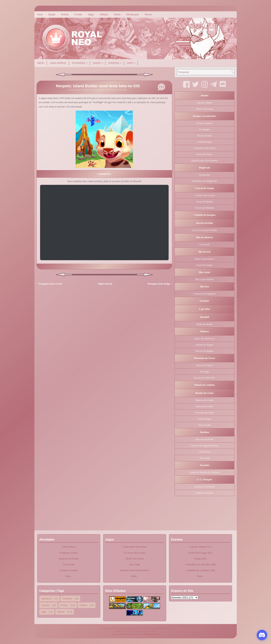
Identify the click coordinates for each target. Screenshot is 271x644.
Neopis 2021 (201, 559)
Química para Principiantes (205, 160)
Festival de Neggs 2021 (200, 553)
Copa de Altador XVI (201, 547)
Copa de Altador (204, 103)
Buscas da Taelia (204, 365)
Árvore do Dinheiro (204, 208)
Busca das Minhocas (204, 338)
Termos (148, 15)
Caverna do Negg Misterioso (205, 446)
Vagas (91, 15)
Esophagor (205, 129)
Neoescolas (204, 175)
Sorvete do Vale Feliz (204, 378)
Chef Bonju (204, 452)
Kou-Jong (204, 458)
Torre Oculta (205, 425)
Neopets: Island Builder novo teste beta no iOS (98, 86)
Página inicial (105, 284)
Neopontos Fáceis (69, 553)
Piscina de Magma (204, 351)
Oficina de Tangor (204, 345)
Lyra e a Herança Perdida (204, 230)
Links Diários (58, 63)
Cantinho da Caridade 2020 (200, 570)
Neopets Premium (205, 493)
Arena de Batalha (204, 202)
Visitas (117, 15)
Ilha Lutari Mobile (204, 279)
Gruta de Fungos (204, 265)
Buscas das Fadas (204, 406)
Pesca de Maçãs (204, 154)
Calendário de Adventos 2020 (200, 564)
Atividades (81, 62)
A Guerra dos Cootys (204, 195)
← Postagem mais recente (49, 284)
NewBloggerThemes (151, 634)
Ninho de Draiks (205, 324)
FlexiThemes (126, 634)
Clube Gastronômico (205, 259)
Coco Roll (204, 244)
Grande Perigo (204, 142)
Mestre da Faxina (204, 109)
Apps (132, 62)
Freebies (83, 605)
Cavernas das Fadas (204, 413)
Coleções (45, 605)
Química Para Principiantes (135, 570)
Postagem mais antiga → (160, 284)
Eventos (116, 62)
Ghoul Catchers (204, 136)
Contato (78, 15)
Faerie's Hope (204, 419)
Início (40, 15)
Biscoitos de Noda (204, 439)
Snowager (205, 371)
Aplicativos (46, 599)
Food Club (69, 564)
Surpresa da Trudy (69, 559)
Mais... (69, 576)
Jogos (99, 62)
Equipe (52, 15)
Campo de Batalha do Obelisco (205, 472)
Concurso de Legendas (204, 294)
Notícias (61, 612)
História (65, 15)
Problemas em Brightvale (204, 181)
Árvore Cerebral (204, 123)
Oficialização (132, 15)
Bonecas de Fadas (204, 400)
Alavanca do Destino (204, 487)
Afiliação (104, 15)
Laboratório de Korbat (204, 148)
